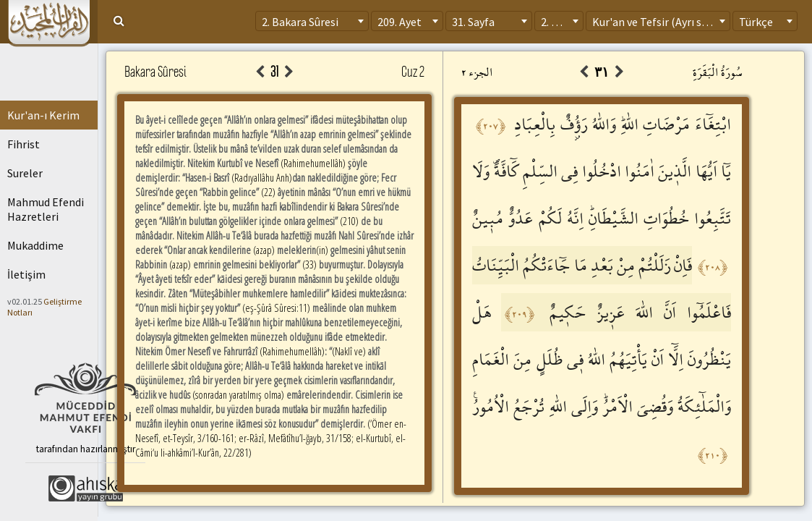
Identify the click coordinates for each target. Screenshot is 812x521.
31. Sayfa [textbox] (473, 22)
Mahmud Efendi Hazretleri (46, 209)
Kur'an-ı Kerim (43, 115)
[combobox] (312, 21)
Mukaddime (35, 245)
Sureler (25, 173)
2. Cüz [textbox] (555, 22)
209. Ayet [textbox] (399, 22)
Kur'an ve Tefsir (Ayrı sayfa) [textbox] (659, 22)
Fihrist (23, 144)
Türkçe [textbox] (756, 22)
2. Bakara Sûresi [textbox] (300, 22)
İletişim (26, 274)
